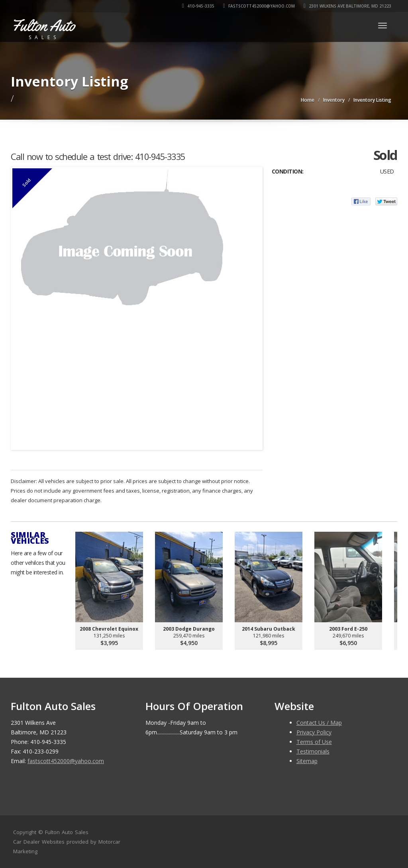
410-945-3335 (198, 6)
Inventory (334, 100)
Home (308, 100)
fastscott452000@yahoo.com (259, 6)
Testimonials (313, 751)
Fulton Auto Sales (67, 832)
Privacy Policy (314, 732)
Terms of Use (314, 742)
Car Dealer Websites (39, 842)
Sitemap (307, 761)
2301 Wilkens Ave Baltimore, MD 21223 (347, 6)
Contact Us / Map (319, 723)
